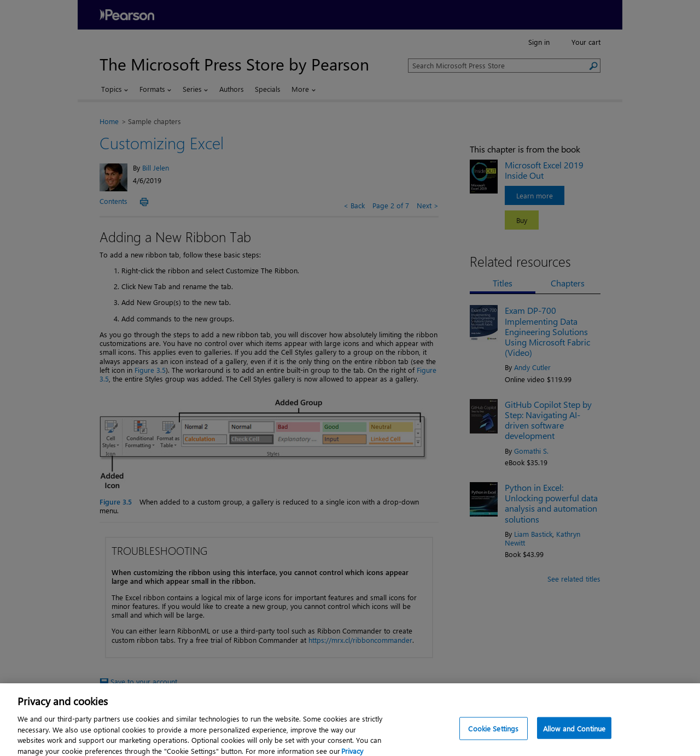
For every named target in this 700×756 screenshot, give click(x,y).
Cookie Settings (493, 736)
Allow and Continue (574, 736)
